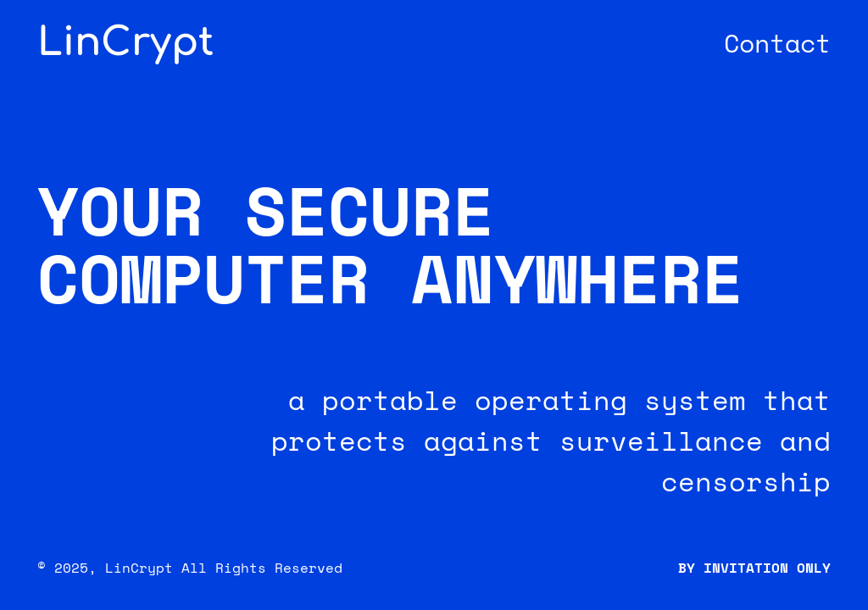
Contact (777, 43)
